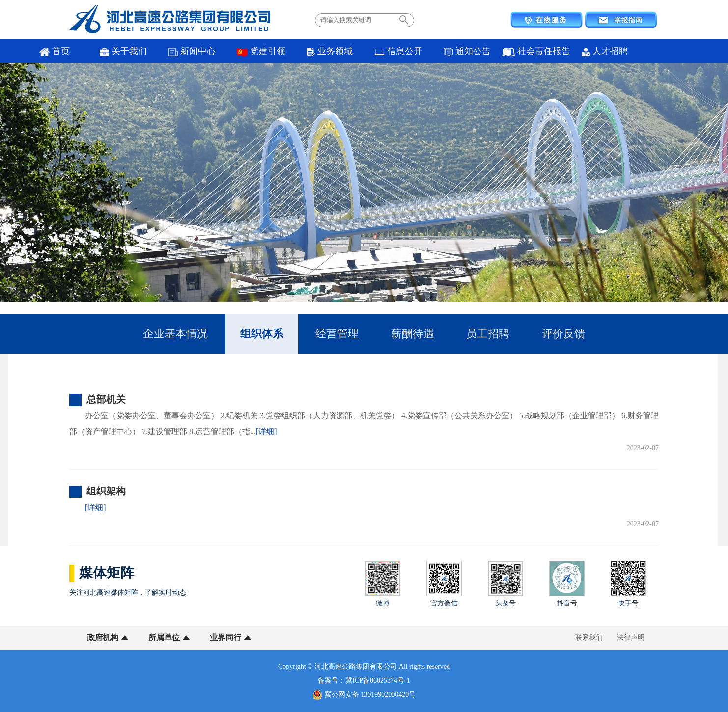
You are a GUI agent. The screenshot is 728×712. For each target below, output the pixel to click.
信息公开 (398, 51)
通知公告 (467, 51)
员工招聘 (488, 334)
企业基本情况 (175, 334)
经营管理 (337, 334)
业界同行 (225, 638)
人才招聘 (604, 51)
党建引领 (261, 51)
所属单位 (164, 638)
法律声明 (631, 638)
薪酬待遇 (413, 334)
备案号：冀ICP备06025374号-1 (364, 680)
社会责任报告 (536, 51)
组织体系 (262, 334)
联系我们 (589, 638)
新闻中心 (192, 51)
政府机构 (103, 638)
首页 (55, 51)
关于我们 (124, 51)
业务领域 (329, 51)
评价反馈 (563, 334)
